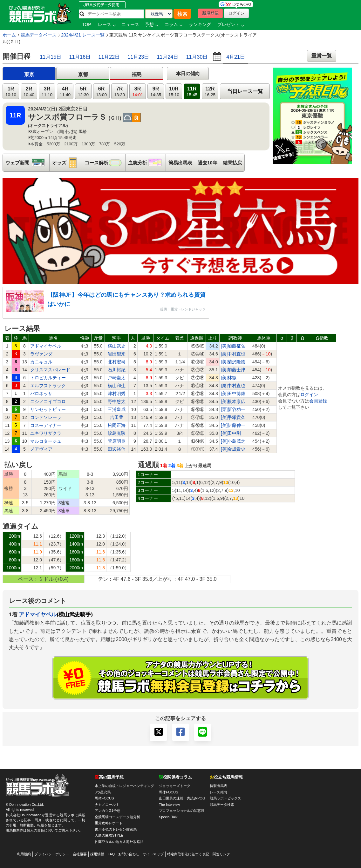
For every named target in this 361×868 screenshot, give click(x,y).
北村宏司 (117, 362)
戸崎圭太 (117, 378)
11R (192, 92)
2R (29, 92)
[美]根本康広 (233, 401)
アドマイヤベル (46, 346)
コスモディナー (46, 425)
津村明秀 (117, 394)
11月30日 (197, 57)
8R (138, 92)
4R (65, 92)
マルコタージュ (46, 441)
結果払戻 (232, 163)
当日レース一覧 (245, 91)
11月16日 (80, 57)
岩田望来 (117, 354)
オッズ (67, 163)
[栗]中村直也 (233, 354)
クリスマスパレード (50, 370)
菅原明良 (117, 441)
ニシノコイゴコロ (48, 401)
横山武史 (117, 346)
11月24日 (168, 57)
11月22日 (109, 57)
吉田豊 (117, 417)
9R (156, 92)
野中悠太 (117, 401)
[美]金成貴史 (233, 449)
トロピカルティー (48, 378)
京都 (83, 74)
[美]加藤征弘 (233, 346)
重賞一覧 (322, 56)
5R (83, 92)
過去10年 (208, 163)
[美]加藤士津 (233, 370)
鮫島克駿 (117, 433)
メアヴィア (41, 449)
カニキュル (41, 362)
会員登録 (318, 401)
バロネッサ (41, 394)
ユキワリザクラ (46, 433)
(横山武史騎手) (75, 614)
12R (210, 92)
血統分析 (147, 163)
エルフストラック (48, 386)
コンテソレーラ (46, 417)
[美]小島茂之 (233, 441)
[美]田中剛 (231, 433)
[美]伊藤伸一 (233, 425)
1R (11, 92)
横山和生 (117, 386)
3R (47, 92)
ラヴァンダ (41, 354)
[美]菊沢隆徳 (233, 362)
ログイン (309, 394)
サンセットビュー (48, 409)
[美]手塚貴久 (233, 417)
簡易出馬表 (180, 163)
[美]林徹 (229, 378)
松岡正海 (117, 425)
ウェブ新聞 (27, 163)
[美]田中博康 (233, 394)
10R (174, 92)
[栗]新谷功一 (233, 409)
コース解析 (105, 163)
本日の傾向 (188, 73)
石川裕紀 (117, 370)
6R (101, 92)
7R (119, 92)
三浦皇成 (117, 409)
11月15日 (51, 57)
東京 (29, 74)
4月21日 (236, 57)
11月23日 (139, 57)
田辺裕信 (117, 449)
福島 (137, 74)
